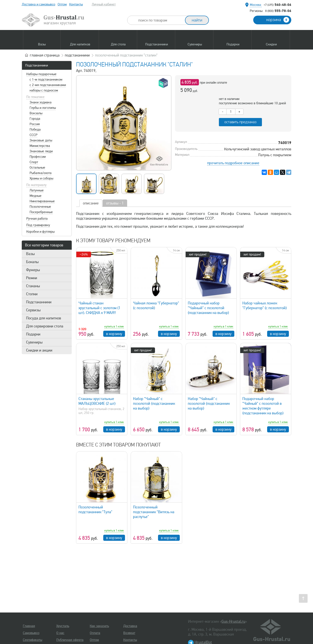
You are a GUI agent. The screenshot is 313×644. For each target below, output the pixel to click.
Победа (35, 129)
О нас (60, 633)
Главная (29, 626)
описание (91, 203)
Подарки (33, 334)
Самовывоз (31, 633)
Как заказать (99, 626)
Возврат (129, 633)
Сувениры (34, 342)
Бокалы (32, 262)
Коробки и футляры (40, 232)
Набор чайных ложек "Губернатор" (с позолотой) (265, 305)
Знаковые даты (41, 140)
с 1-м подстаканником (46, 80)
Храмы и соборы (41, 178)
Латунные (37, 190)
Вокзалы (36, 113)
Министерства (40, 146)
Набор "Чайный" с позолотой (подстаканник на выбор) (154, 403)
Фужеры (33, 270)
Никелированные (42, 201)
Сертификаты (32, 640)
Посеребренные (41, 212)
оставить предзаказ (240, 122)
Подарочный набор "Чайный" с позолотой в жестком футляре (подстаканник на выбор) (263, 406)
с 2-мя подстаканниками (48, 85)
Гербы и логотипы (43, 108)
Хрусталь (63, 626)
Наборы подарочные (41, 74)
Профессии (38, 157)
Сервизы (33, 310)
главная (45, 55)
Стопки (32, 294)
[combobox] (160, 20)
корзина (278, 20)
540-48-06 (277, 5)
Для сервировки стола (45, 326)
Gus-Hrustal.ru (233, 621)
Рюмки (32, 278)
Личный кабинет (104, 4)
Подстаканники (37, 65)
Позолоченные (40, 207)
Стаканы (33, 286)
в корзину (114, 334)
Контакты (76, 4)
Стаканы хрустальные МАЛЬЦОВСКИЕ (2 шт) (97, 401)
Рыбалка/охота (41, 173)
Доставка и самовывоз (38, 4)
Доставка (130, 626)
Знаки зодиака (41, 102)
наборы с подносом (44, 90)
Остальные (37, 168)
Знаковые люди (41, 151)
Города (35, 119)
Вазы (30, 254)
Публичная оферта (70, 640)
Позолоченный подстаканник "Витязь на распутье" (154, 512)
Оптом (62, 4)
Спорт (34, 162)
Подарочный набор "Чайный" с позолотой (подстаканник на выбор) (208, 308)
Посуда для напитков (44, 318)
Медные (36, 196)
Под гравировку (38, 225)
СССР (33, 135)
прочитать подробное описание (233, 163)
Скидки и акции (39, 350)
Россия (35, 124)
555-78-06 (278, 11)
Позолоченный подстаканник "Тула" (95, 510)
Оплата (95, 633)
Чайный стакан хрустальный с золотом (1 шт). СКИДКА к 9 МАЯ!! (99, 308)
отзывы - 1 (115, 203)
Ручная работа (37, 219)
